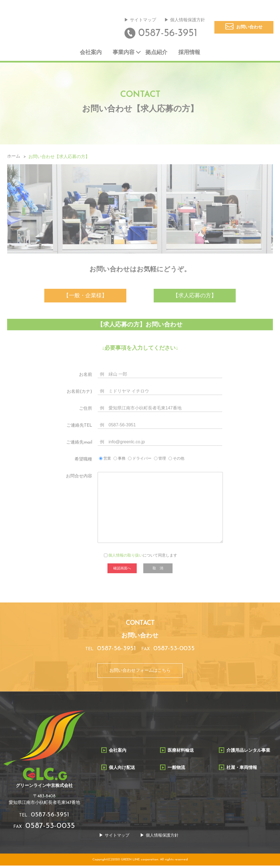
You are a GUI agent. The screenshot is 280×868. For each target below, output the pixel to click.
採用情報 (189, 53)
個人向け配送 (122, 770)
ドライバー (142, 460)
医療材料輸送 (181, 753)
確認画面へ (122, 570)
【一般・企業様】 (85, 297)
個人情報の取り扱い (126, 557)
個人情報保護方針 (188, 20)
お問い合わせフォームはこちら (140, 673)
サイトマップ (143, 20)
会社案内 (91, 53)
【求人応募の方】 (195, 297)
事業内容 (124, 53)
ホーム (14, 157)
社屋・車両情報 (242, 770)
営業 (107, 460)
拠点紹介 (156, 53)
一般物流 (176, 770)
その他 (179, 460)
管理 (162, 460)
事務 (122, 460)
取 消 (158, 570)
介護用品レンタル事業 (248, 753)
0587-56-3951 (168, 34)
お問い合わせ (249, 28)
